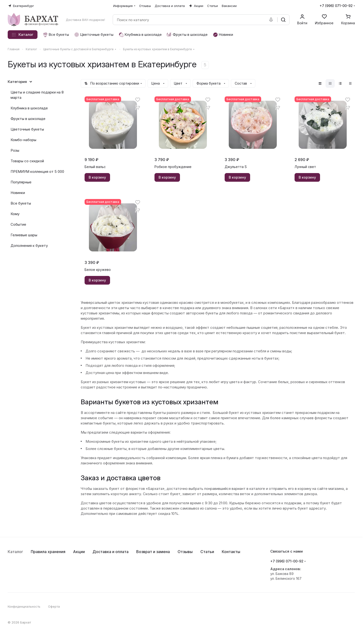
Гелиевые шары (24, 235)
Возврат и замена (153, 552)
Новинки (18, 193)
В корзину (97, 177)
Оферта (54, 606)
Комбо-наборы (23, 140)
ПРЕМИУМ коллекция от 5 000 (37, 171)
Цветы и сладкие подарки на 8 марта (37, 95)
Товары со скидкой (27, 161)
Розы (15, 150)
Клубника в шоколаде (29, 108)
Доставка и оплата (111, 552)
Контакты (231, 552)
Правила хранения (48, 552)
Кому (15, 214)
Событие (18, 224)
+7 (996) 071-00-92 (336, 6)
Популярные (21, 182)
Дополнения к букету (29, 246)
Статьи (207, 552)
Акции (79, 552)
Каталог (15, 552)
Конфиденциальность (24, 606)
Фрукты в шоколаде (28, 119)
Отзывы (185, 552)
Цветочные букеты (27, 129)
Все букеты (21, 203)
